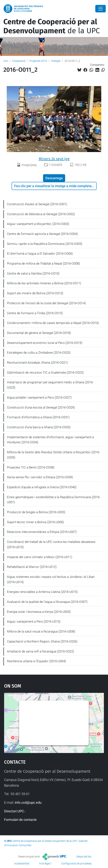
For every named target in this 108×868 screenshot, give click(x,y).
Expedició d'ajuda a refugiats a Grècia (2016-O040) (42, 487)
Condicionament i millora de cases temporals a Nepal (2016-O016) (53, 323)
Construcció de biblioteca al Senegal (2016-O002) (41, 214)
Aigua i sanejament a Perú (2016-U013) (34, 621)
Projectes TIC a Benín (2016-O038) (31, 467)
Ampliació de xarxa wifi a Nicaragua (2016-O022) (41, 651)
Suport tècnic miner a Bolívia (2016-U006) (35, 522)
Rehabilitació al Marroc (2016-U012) (32, 567)
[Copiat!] (103, 70)
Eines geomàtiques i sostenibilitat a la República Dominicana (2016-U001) (54, 500)
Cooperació (19, 61)
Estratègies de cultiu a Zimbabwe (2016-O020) (39, 353)
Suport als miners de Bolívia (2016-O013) (35, 293)
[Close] (101, 9)
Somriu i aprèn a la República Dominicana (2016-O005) (45, 244)
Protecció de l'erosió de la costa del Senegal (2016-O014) (46, 303)
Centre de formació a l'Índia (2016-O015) (35, 313)
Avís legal (45, 863)
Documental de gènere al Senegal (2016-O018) (39, 333)
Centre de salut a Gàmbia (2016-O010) (33, 273)
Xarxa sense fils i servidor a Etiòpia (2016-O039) (40, 477)
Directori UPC (14, 811)
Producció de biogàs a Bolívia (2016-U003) (36, 512)
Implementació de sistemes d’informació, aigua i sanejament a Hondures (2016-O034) (50, 440)
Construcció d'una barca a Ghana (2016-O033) (39, 427)
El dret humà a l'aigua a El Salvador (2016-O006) (40, 254)
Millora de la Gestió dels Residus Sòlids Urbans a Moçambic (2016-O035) (53, 455)
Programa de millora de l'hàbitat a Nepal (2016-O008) (43, 263)
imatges (56, 61)
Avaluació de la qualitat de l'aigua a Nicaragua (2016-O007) (47, 602)
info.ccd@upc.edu (28, 803)
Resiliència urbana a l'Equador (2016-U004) (36, 661)
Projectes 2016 (38, 61)
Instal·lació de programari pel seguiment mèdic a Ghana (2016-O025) (50, 385)
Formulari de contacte (20, 820)
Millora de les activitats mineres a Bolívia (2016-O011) (44, 283)
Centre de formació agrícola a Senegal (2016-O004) (42, 234)
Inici (6, 61)
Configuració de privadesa (76, 863)
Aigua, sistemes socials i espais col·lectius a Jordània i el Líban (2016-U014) (51, 579)
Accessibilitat (22, 863)
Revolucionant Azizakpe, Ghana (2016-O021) (37, 362)
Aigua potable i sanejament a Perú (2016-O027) (39, 397)
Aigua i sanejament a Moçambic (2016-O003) (38, 224)
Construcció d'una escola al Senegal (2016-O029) (41, 407)
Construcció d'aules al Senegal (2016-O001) (37, 204)
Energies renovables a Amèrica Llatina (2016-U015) (42, 592)
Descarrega (54, 178)
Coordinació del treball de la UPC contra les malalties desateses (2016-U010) (51, 544)
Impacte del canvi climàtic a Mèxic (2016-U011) (40, 557)
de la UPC (52, 26)
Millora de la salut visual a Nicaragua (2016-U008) (41, 631)
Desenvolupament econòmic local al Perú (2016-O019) (45, 343)
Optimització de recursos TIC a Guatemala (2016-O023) (45, 372)
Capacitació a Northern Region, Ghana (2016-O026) (42, 641)
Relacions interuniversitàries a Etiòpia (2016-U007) (42, 532)
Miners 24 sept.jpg (54, 159)
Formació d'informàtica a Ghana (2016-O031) (38, 417)
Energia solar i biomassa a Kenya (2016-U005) (39, 612)
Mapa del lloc (84, 857)
